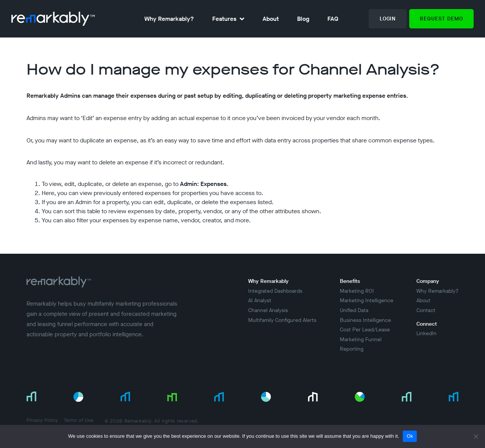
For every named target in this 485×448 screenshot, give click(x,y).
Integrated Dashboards (275, 291)
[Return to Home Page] (59, 287)
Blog (303, 19)
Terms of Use (78, 420)
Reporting (352, 349)
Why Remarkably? (169, 19)
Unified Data (354, 310)
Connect (427, 324)
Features (224, 19)
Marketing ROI (357, 291)
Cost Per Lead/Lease (365, 330)
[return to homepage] (53, 19)
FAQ (333, 19)
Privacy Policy (42, 420)
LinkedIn (426, 333)
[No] (476, 436)
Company (428, 281)
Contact (426, 310)
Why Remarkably (268, 281)
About (271, 19)
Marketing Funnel (361, 340)
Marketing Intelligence (367, 300)
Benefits (350, 281)
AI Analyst (260, 300)
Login (388, 19)
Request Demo (441, 19)
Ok (410, 436)
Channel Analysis (268, 310)
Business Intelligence (365, 320)
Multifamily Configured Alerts (282, 320)
